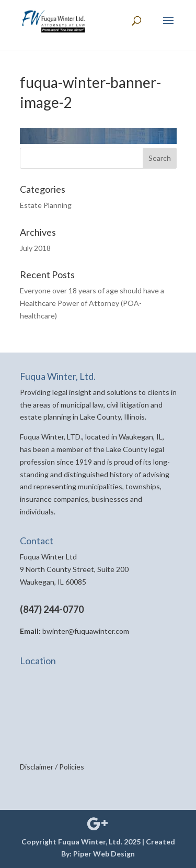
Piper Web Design (104, 854)
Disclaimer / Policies (52, 767)
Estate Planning (46, 205)
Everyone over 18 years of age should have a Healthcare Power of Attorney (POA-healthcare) (92, 303)
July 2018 (35, 248)
